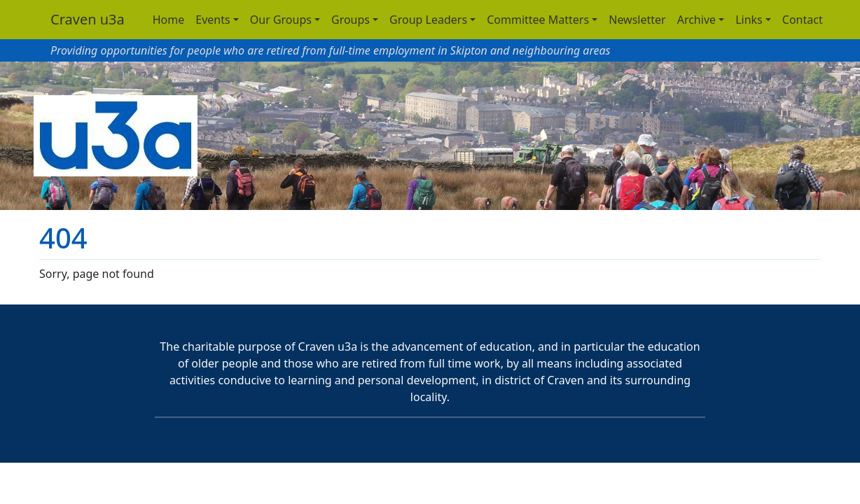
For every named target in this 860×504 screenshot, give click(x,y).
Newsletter (637, 20)
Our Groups (281, 20)
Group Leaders (428, 20)
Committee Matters (538, 20)
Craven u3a (88, 19)
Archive (696, 20)
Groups (351, 20)
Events (213, 20)
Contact (803, 20)
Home (169, 20)
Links (749, 20)
